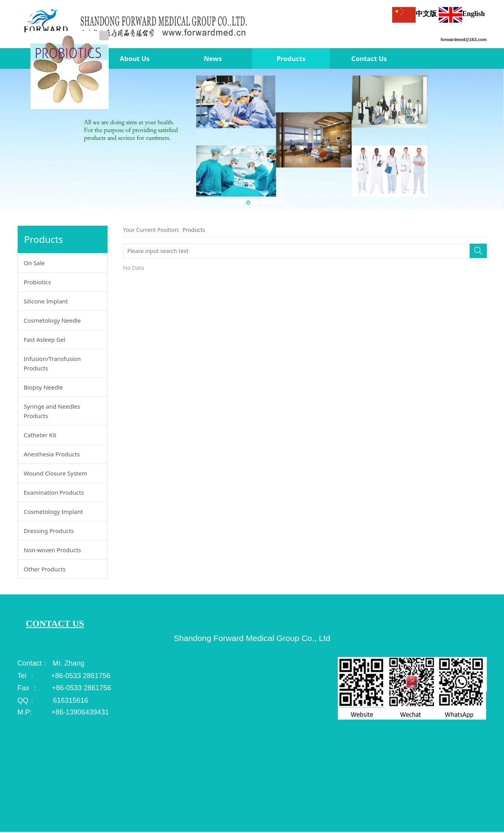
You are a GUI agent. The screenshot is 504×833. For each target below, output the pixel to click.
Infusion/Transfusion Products (52, 363)
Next (495, 140)
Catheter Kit (40, 435)
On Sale (34, 263)
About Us (135, 58)
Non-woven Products (53, 550)
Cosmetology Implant (54, 512)
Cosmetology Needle (52, 320)
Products (291, 58)
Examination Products (54, 492)
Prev (9, 140)
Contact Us (369, 58)
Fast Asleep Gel (45, 339)
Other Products (45, 569)
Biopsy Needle (44, 387)
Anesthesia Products (52, 454)
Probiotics (38, 282)
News (213, 58)
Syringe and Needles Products (52, 411)
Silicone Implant (46, 301)
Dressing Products (49, 531)
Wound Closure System (56, 473)
